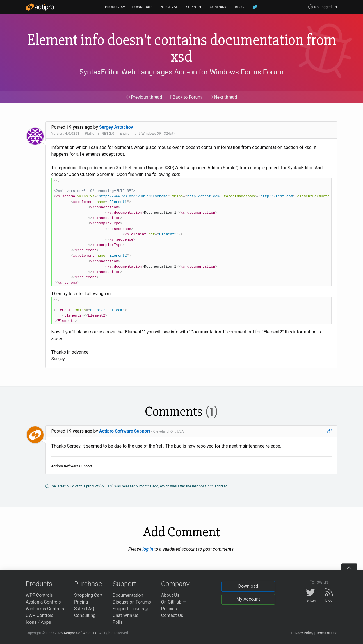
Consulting (85, 615)
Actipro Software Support (125, 431)
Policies (169, 609)
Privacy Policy (302, 633)
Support (124, 584)
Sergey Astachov (116, 127)
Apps (46, 622)
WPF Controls (39, 595)
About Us (170, 595)
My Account (248, 599)
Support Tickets (130, 609)
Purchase (88, 584)
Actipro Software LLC (81, 633)
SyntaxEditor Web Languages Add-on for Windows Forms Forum (181, 72)
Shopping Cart (88, 595)
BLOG (239, 7)
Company (175, 584)
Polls (117, 622)
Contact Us (172, 615)
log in (148, 549)
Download (248, 586)
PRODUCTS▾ (115, 7)
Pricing (81, 602)
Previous (144, 97)
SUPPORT (194, 7)
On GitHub (173, 602)
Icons (31, 622)
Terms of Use (327, 633)
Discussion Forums (132, 602)
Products (39, 584)
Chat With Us (125, 615)
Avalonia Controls (43, 602)
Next (223, 97)
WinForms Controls (45, 609)
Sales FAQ (84, 609)
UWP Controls (40, 615)
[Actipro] (40, 7)
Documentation (128, 595)
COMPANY (218, 7)
